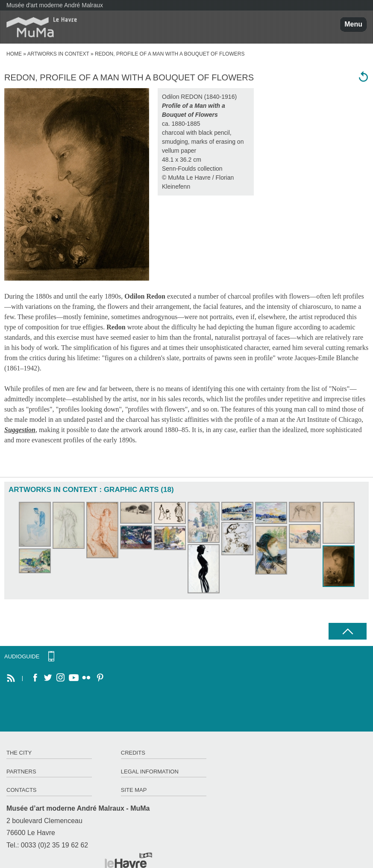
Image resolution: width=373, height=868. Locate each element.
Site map (134, 790)
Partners (21, 772)
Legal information (150, 772)
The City (19, 753)
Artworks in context (58, 54)
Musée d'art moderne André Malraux (55, 5)
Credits (133, 753)
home (14, 54)
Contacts (22, 790)
